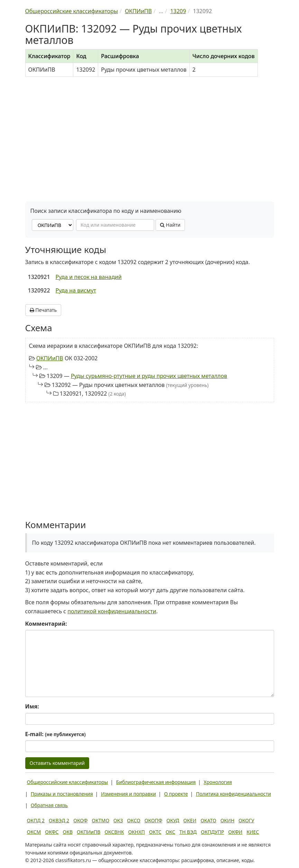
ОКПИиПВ (50, 358)
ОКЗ (118, 820)
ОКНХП (137, 832)
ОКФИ (235, 832)
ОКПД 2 (36, 820)
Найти (170, 225)
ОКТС (155, 832)
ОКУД (173, 820)
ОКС (170, 832)
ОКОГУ (246, 820)
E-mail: (55, 734)
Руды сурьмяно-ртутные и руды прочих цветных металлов (149, 376)
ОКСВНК (114, 832)
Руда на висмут (76, 290)
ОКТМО (101, 820)
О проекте (176, 794)
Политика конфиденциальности (233, 794)
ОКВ (68, 832)
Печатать (43, 310)
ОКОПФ (153, 820)
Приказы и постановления (62, 794)
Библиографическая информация (156, 782)
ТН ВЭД (188, 832)
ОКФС (52, 832)
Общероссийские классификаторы (68, 782)
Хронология (218, 782)
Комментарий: (46, 624)
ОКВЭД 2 (59, 820)
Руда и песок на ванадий (89, 277)
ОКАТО (208, 820)
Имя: (32, 706)
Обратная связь (49, 805)
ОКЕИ (190, 820)
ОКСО (134, 820)
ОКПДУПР (212, 832)
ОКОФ (80, 820)
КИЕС (253, 832)
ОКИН (227, 820)
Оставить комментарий (57, 763)
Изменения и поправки (128, 794)
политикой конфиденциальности (112, 611)
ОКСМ (34, 832)
